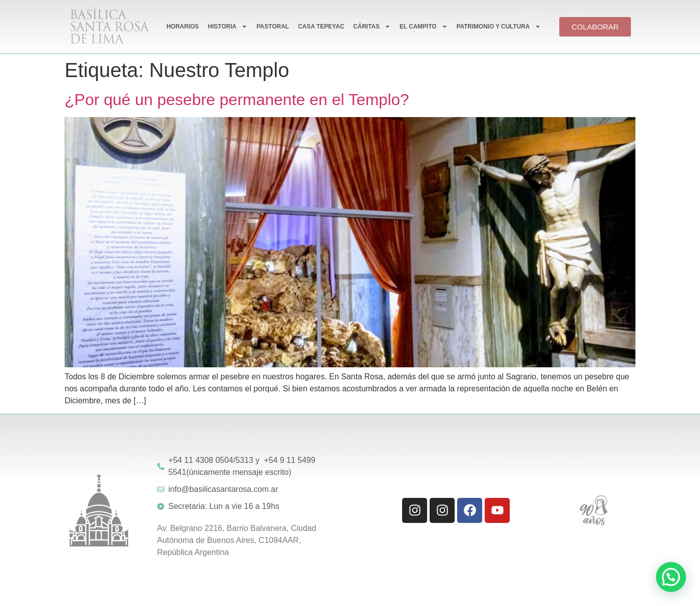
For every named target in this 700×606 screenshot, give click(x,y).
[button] (671, 577)
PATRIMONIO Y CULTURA (499, 27)
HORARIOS (183, 27)
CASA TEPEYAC (321, 27)
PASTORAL (273, 27)
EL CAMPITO (424, 27)
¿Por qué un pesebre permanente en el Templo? (237, 100)
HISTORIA (228, 27)
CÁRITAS (372, 27)
